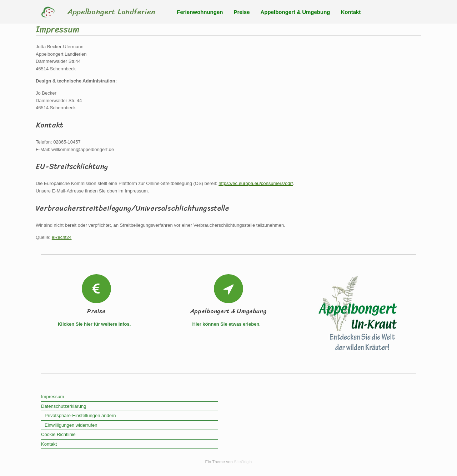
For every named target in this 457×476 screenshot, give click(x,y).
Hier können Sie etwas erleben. (228, 324)
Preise (242, 12)
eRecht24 (62, 237)
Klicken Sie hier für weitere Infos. (96, 324)
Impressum (52, 397)
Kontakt (351, 12)
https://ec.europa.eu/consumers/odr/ (256, 183)
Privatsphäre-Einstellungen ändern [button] (80, 415)
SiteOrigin (243, 462)
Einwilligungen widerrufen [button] (71, 425)
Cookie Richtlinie (58, 434)
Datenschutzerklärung (64, 406)
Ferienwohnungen (200, 12)
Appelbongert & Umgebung (295, 12)
